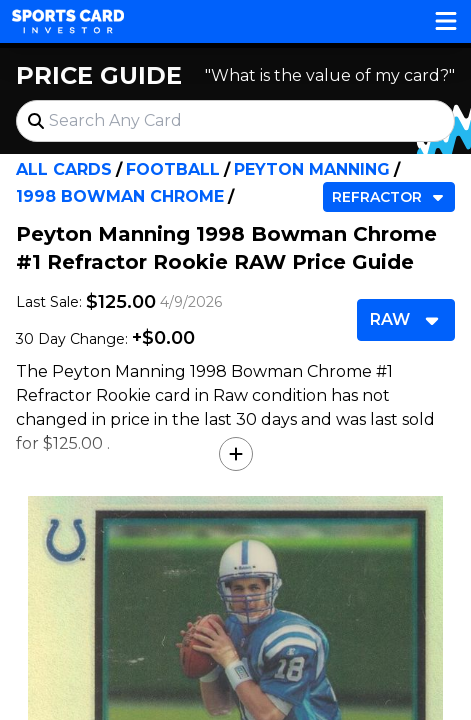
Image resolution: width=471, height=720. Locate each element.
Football (173, 169)
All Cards (64, 169)
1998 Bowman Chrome (120, 196)
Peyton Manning (312, 169)
